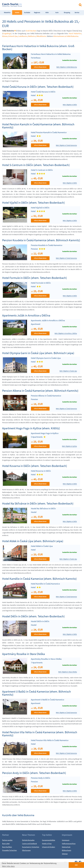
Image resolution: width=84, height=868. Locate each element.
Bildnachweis (66, 850)
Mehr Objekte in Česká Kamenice (66, 145)
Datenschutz (66, 847)
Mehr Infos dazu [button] (8, 866)
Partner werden (7, 840)
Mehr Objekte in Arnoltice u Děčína (66, 333)
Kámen (5, 36)
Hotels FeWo (17, 15)
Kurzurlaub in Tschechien (31, 847)
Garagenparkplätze (49, 840)
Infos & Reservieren (40, 67)
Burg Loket (6, 843)
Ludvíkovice (23, 36)
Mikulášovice (41, 36)
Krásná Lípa (13, 36)
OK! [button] (76, 865)
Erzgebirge (7, 33)
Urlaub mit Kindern (49, 847)
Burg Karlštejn (7, 847)
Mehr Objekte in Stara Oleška (68, 672)
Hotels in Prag (47, 843)
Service (77, 13)
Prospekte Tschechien (9, 850)
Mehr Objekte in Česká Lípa (68, 371)
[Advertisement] (49, 5)
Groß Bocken (31, 31)
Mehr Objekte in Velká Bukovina (67, 67)
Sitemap (65, 854)
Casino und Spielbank (29, 843)
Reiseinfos (7, 13)
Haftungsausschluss (69, 843)
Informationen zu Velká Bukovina (66, 36)
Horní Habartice (75, 33)
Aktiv (47, 13)
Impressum (66, 840)
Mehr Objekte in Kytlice (69, 446)
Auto (57, 13)
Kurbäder (27, 13)
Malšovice (32, 36)
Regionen (37, 13)
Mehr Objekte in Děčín (70, 105)
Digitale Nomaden (28, 840)
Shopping (67, 13)
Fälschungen (26, 850)
